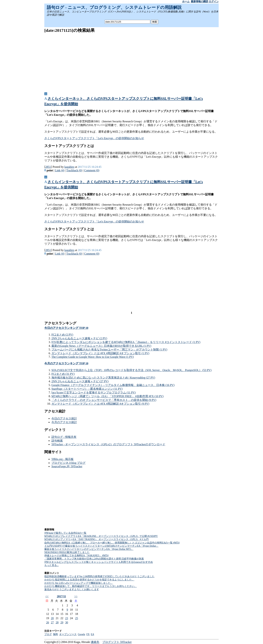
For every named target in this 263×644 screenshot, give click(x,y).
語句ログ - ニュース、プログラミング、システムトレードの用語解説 (114, 7)
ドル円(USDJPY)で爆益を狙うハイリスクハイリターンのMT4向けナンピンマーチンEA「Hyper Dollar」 (101, 546)
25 (77, 618)
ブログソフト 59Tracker (117, 642)
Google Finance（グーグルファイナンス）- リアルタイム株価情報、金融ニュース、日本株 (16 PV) (113, 385)
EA (92, 634)
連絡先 (95, 642)
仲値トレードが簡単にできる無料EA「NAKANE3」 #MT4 (76, 555)
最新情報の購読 (200, 2)
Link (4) (60, 170)
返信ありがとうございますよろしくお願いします (72, 589)
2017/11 (62, 596)
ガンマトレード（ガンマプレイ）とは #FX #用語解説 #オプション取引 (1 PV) (100, 353)
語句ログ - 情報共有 (64, 437)
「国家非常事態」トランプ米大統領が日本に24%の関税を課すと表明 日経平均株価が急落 (94, 559)
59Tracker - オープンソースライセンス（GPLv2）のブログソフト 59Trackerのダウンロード (108, 444)
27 (52, 622)
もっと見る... (52, 565)
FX (88, 634)
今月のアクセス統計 (64, 422)
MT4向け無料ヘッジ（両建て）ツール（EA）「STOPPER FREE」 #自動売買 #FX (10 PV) (107, 396)
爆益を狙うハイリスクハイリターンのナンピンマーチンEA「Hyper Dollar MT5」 (89, 549)
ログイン (214, 2)
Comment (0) (92, 170)
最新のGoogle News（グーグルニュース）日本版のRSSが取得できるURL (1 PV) (101, 346)
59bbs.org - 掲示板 (63, 459)
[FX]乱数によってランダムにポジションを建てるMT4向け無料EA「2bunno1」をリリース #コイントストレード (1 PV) (126, 342)
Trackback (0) (74, 170)
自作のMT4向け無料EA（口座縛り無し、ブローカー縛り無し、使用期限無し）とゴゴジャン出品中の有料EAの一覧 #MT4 (112, 543)
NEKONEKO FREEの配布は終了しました (67, 552)
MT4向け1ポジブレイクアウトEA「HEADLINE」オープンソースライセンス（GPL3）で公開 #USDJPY (101, 536)
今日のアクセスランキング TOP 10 (66, 328)
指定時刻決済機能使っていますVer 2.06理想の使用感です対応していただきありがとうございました (99, 576)
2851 (48, 167)
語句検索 (57, 441)
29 (62, 622)
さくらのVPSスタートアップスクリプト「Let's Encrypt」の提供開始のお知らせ (94, 138)
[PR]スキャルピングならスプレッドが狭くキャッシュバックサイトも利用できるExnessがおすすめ (99, 562)
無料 (56, 634)
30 (67, 622)
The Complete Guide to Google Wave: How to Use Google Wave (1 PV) (93, 357)
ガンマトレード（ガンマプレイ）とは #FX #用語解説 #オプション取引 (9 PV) (100, 404)
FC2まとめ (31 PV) (63, 374)
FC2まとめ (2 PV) (62, 335)
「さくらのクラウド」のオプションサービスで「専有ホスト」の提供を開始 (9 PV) (104, 400)
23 (67, 618)
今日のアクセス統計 (64, 418)
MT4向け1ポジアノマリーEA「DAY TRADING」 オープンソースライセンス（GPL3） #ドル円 (96, 539)
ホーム (186, 2)
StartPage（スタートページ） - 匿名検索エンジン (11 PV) (87, 389)
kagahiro (69, 167)
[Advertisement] (131, 61)
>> (76, 596)
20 (52, 618)
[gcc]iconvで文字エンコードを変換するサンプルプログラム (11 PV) (94, 392)
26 (48, 622)
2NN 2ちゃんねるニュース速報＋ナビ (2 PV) (79, 338)
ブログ (48, 634)
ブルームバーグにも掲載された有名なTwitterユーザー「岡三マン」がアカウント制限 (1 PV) (109, 350)
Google (81, 634)
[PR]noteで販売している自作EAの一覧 (65, 533)
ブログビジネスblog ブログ (68, 463)
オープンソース (68, 634)
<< (47, 596)
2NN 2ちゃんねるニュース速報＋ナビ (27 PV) (80, 381)
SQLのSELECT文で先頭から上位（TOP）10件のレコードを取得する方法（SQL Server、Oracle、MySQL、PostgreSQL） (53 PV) (131, 370)
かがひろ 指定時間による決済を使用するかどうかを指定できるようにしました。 (89, 580)
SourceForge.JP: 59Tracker (67, 466)
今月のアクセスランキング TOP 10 (66, 363)
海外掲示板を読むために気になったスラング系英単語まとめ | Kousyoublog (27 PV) (103, 378)
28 (57, 622)
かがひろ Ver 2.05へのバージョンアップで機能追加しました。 (79, 583)
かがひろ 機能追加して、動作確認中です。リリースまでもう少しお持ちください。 (91, 586)
